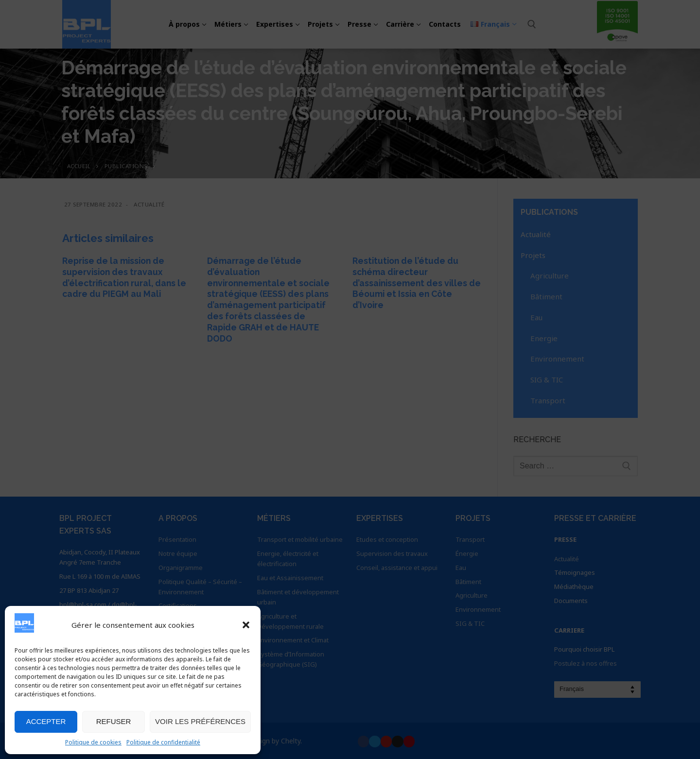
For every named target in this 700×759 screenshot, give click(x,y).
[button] (246, 625)
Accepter (46, 721)
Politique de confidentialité (163, 742)
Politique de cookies (93, 742)
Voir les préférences (200, 721)
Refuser (114, 721)
